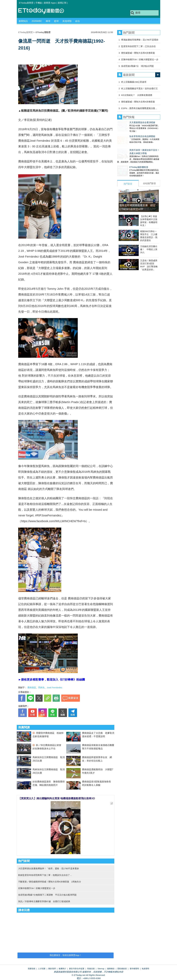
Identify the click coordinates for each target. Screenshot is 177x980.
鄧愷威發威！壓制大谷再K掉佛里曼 (138, 53)
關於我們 (52, 969)
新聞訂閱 (62, 3)
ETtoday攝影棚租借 (127, 161)
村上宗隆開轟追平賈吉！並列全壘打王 (139, 88)
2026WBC (37, 21)
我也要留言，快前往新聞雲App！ (66, 955)
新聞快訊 (23, 21)
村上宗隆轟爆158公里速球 (134, 82)
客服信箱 (91, 969)
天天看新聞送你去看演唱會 (130, 122)
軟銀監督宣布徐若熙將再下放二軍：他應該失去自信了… (45, 875)
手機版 (39, 3)
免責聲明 (145, 969)
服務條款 (111, 969)
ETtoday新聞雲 (26, 3)
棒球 (48, 21)
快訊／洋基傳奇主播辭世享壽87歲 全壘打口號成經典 (44, 901)
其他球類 (67, 21)
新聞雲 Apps (50, 3)
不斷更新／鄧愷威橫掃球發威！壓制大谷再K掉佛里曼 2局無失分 (50, 882)
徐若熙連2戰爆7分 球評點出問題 (137, 66)
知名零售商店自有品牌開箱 (130, 133)
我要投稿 (32, 969)
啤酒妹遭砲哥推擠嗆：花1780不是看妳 (140, 40)
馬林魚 (41, 687)
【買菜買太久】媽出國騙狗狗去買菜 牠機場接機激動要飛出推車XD (57, 798)
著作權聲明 (134, 969)
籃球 (56, 21)
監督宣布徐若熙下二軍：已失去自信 (138, 46)
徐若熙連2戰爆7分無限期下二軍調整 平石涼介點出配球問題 (47, 895)
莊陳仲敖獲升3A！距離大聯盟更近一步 (37, 888)
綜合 (78, 21)
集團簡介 (62, 969)
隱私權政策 (122, 969)
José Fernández (55, 687)
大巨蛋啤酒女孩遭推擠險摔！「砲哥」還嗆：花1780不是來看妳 (49, 868)
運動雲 (43, 11)
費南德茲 (32, 687)
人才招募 (42, 969)
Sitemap (101, 969)
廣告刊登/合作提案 (77, 969)
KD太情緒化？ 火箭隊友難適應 (137, 95)
